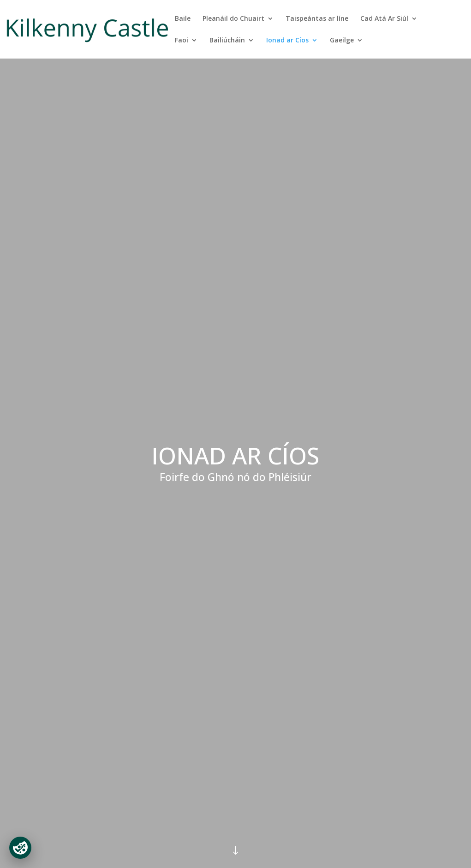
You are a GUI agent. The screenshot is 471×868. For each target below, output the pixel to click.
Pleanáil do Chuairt (233, 19)
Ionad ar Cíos (287, 41)
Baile (183, 19)
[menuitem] (346, 48)
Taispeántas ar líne (317, 19)
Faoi (182, 41)
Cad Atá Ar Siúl (384, 19)
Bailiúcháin (227, 41)
